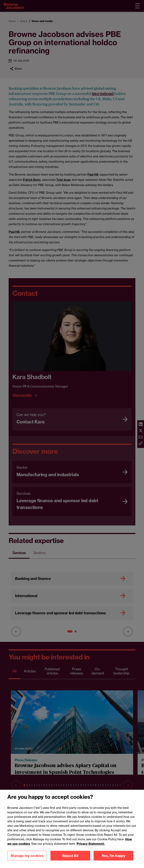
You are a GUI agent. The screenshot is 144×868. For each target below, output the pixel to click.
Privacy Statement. (91, 848)
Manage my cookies (27, 860)
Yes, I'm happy (113, 860)
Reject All (70, 860)
